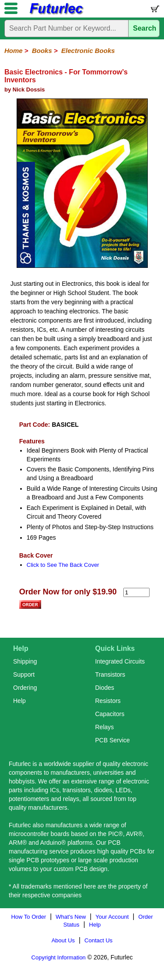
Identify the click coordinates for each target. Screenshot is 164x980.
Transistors (110, 674)
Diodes (105, 688)
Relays (105, 727)
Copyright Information (59, 957)
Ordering (25, 688)
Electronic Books (88, 51)
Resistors (108, 701)
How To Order (28, 917)
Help (19, 701)
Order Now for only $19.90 (68, 592)
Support (24, 674)
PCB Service (113, 740)
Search (145, 28)
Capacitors (110, 714)
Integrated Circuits (120, 661)
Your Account (112, 917)
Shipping (25, 661)
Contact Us (98, 940)
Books (42, 51)
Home (14, 51)
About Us (63, 940)
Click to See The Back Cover (63, 565)
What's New (71, 917)
